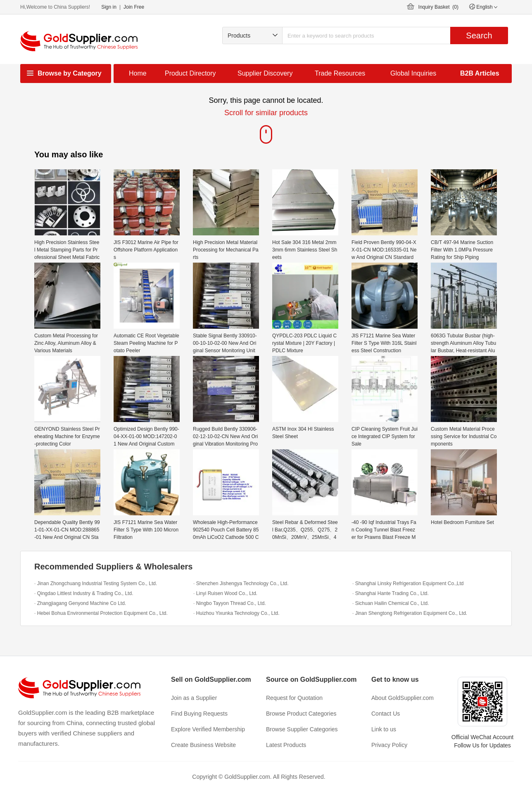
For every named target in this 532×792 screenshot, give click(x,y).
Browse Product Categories (301, 714)
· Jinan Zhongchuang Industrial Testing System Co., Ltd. (96, 583)
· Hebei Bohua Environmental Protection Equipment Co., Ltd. (101, 613)
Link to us (384, 729)
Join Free (134, 7)
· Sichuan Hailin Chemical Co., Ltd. (391, 603)
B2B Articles (480, 73)
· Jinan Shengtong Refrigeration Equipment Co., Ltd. (410, 613)
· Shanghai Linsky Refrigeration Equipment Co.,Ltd (408, 583)
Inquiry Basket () (438, 7)
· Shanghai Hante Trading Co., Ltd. (391, 593)
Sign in (109, 7)
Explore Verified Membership (208, 729)
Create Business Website (203, 745)
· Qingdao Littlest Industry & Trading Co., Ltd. (84, 593)
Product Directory (190, 73)
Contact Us (386, 714)
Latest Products (286, 745)
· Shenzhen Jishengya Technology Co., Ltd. (241, 583)
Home (138, 73)
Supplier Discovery (265, 73)
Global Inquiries (413, 73)
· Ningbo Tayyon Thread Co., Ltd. (230, 603)
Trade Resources (340, 73)
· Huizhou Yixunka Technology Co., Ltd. (236, 613)
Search (479, 36)
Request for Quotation (294, 698)
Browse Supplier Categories (302, 729)
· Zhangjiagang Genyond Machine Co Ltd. (80, 603)
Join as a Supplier (194, 698)
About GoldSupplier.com (403, 698)
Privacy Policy (389, 745)
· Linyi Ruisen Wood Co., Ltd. (225, 593)
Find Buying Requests (199, 714)
